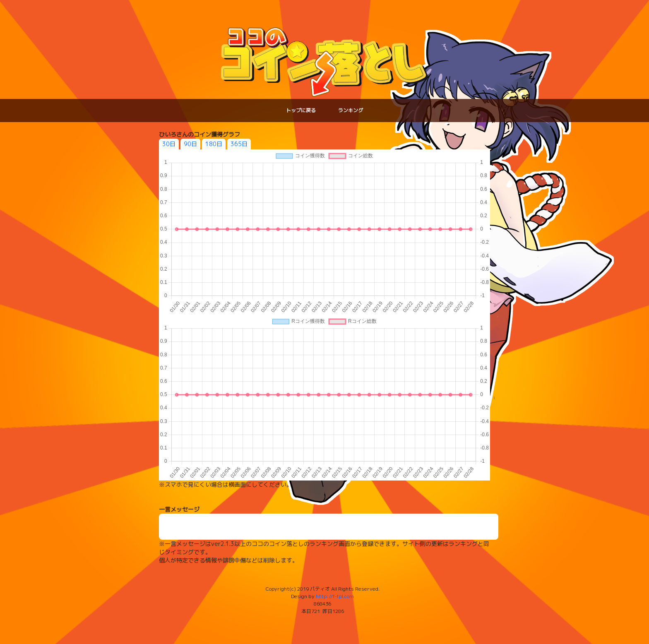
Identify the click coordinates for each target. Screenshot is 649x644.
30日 (169, 144)
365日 (239, 144)
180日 (214, 144)
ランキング (351, 110)
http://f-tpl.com (335, 596)
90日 (190, 144)
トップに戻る (301, 110)
